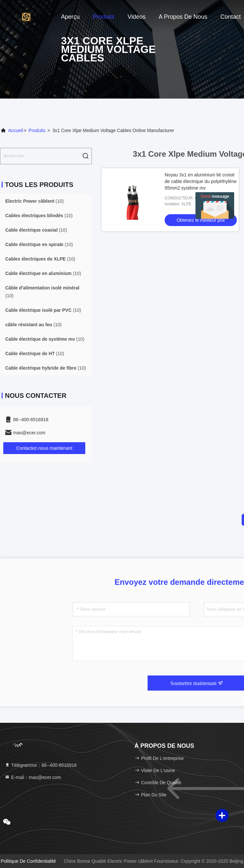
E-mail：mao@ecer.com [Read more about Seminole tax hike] (33, 777)
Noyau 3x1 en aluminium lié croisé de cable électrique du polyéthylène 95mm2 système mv (201, 181)
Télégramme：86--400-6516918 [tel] (41, 765)
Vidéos (137, 17)
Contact (231, 17)
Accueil (16, 130)
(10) (34, 201)
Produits (104, 17)
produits (37, 130)
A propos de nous (183, 17)
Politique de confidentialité (28, 861)
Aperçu (70, 17)
